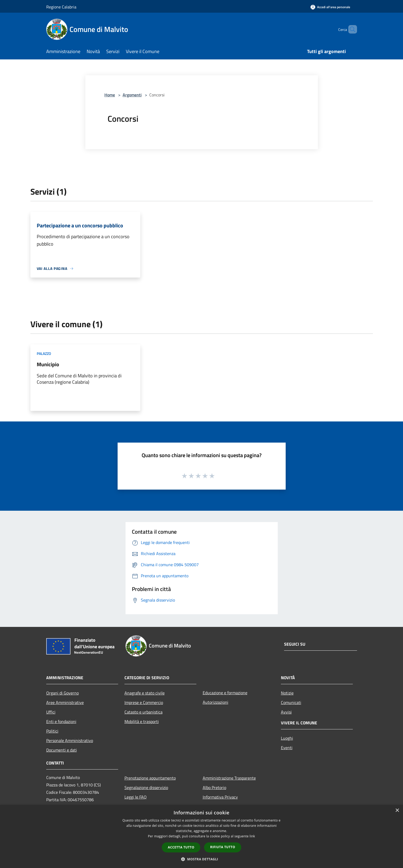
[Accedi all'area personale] (330, 7)
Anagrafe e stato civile (145, 693)
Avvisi (286, 712)
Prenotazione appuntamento (150, 778)
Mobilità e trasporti (142, 721)
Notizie (287, 693)
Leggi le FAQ (136, 797)
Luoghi (287, 738)
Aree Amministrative (65, 702)
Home (110, 95)
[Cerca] (351, 29)
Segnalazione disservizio (146, 787)
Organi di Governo (62, 693)
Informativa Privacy (220, 797)
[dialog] (201, 836)
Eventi (287, 748)
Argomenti (132, 95)
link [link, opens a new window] (252, 836)
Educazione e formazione (225, 693)
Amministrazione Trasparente (229, 778)
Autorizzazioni (216, 702)
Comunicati (291, 702)
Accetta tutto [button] (181, 847)
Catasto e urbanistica (143, 712)
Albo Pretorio (214, 787)
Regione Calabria (61, 7)
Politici (52, 731)
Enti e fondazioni (61, 721)
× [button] (397, 811)
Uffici (51, 712)
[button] (202, 859)
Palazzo (44, 353)
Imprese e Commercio (144, 702)
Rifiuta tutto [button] (223, 847)
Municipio (48, 364)
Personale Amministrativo (70, 740)
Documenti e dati (62, 750)
